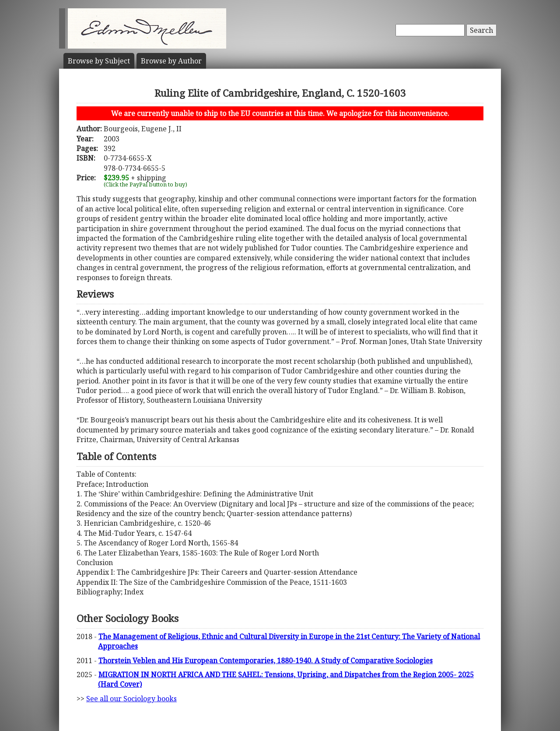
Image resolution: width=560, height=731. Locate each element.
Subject (99, 61)
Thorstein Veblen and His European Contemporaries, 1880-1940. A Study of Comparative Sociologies (266, 661)
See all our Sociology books (131, 699)
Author (171, 61)
